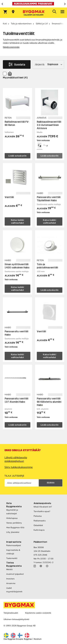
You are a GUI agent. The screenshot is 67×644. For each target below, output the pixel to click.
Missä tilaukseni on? (43, 507)
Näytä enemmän (11, 47)
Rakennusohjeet (14, 545)
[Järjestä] (48, 64)
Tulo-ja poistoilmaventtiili (47, 266)
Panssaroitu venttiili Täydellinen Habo (49, 199)
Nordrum (38, 639)
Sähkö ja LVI (42, 24)
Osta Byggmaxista (14, 505)
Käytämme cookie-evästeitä (38, 613)
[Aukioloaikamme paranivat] (33, 4)
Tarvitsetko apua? (42, 511)
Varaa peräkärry (14, 523)
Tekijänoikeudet (11, 613)
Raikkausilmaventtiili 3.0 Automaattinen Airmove (49, 125)
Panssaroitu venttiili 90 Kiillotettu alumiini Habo (49, 402)
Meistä (9, 569)
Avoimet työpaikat (15, 574)
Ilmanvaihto (58, 24)
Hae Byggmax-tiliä (15, 527)
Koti (5, 24)
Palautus (38, 516)
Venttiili (9, 197)
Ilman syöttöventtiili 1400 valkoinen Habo (17, 266)
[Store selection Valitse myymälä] (13, 12)
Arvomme (11, 583)
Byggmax (28, 639)
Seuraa (51, 483)
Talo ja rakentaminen (21, 24)
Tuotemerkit (12, 558)
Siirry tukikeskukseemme (19, 467)
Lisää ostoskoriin (17, 156)
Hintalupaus (12, 518)
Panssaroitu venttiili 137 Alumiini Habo (16, 400)
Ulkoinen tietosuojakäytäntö (16, 619)
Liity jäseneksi (13, 532)
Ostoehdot (38, 525)
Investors (10, 579)
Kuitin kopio (39, 530)
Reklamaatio (40, 521)
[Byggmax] (34, 13)
